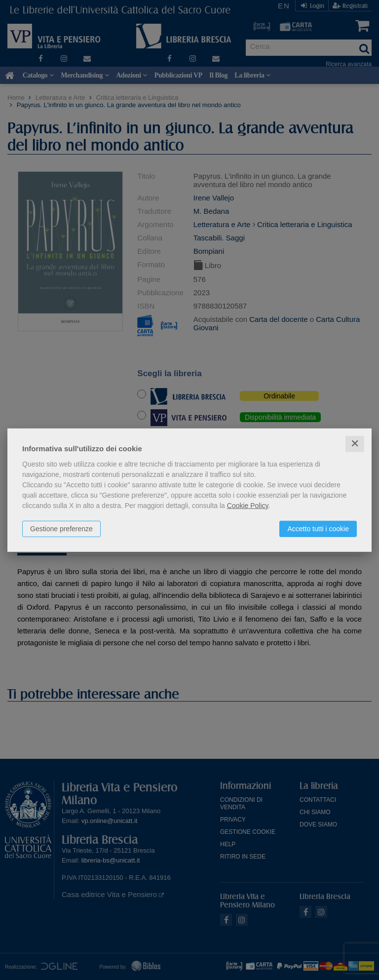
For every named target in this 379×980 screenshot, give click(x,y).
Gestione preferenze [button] (61, 529)
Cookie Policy (248, 506)
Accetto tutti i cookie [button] (318, 529)
